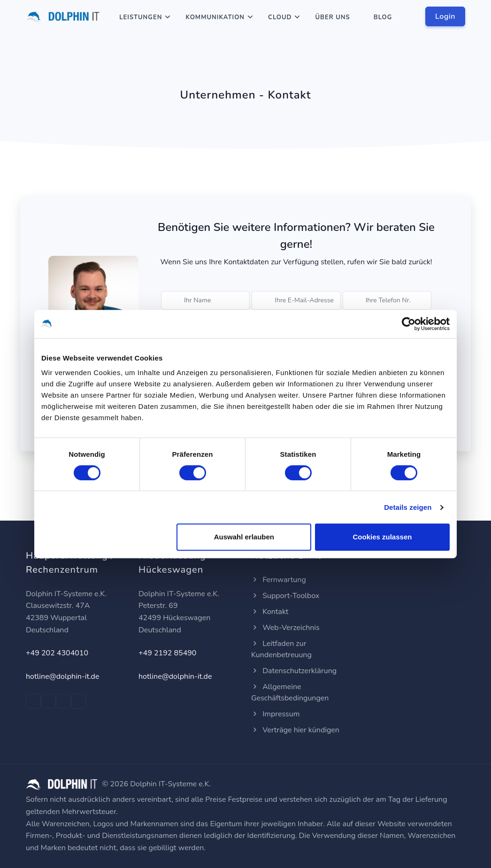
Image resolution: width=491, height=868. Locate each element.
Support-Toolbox (285, 596)
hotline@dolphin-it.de (62, 676)
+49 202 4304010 (57, 653)
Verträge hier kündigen (295, 730)
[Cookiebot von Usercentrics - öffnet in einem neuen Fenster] (409, 324)
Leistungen (141, 17)
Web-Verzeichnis (285, 628)
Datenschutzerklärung (294, 671)
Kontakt (270, 612)
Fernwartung (279, 580)
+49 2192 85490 (167, 653)
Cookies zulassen (383, 537)
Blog (383, 17)
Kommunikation (215, 17)
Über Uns (332, 17)
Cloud (280, 17)
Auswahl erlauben (244, 537)
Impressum (275, 714)
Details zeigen (408, 507)
